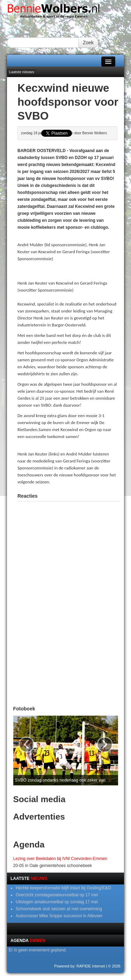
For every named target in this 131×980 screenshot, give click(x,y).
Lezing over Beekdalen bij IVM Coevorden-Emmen (60, 859)
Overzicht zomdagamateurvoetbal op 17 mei (57, 895)
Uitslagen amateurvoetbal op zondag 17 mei (57, 902)
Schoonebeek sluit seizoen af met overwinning (59, 909)
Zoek (88, 43)
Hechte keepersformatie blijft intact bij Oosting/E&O (63, 888)
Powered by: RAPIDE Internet (80, 966)
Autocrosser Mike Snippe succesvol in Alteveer (59, 916)
